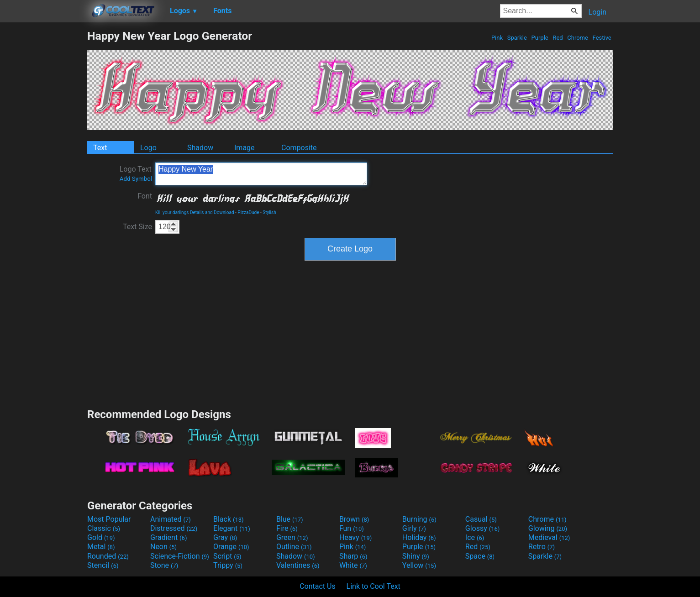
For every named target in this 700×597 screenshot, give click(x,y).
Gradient (168, 537)
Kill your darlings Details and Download (195, 212)
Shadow (200, 148)
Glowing (548, 528)
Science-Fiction (180, 556)
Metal (101, 547)
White (353, 565)
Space (480, 556)
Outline (294, 547)
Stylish (269, 212)
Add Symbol (136, 179)
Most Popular (109, 519)
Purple (540, 38)
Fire (287, 528)
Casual (481, 519)
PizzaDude (248, 212)
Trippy (228, 565)
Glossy (483, 528)
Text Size (137, 227)
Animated (171, 519)
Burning (419, 519)
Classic (104, 528)
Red (558, 38)
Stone (164, 565)
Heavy (355, 537)
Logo (148, 148)
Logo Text (136, 173)
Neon (163, 547)
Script (227, 556)
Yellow (419, 565)
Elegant (232, 528)
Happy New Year (261, 174)
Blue (290, 519)
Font (145, 196)
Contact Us (318, 586)
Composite (299, 148)
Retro (542, 547)
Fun (352, 528)
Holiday (419, 537)
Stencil (103, 565)
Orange (231, 547)
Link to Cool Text (374, 586)
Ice (475, 537)
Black (229, 519)
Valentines (298, 565)
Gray (225, 537)
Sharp (353, 556)
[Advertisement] (43, 166)
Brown (354, 519)
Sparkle (517, 38)
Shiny (416, 556)
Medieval (549, 537)
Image (245, 148)
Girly (414, 528)
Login (597, 12)
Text (100, 148)
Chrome (578, 38)
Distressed (174, 528)
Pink (497, 38)
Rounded (108, 556)
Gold (101, 537)
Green (292, 537)
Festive (602, 38)
